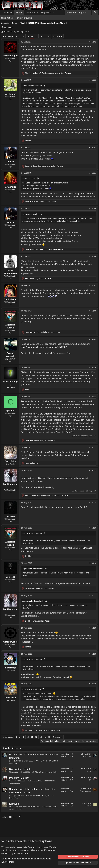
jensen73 (88, 806)
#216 (94, 563)
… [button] (20, 36)
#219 (94, 654)
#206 (94, 256)
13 (41, 36)
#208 (94, 311)
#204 (94, 173)
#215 (94, 528)
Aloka (89, 771)
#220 (94, 684)
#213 (94, 470)
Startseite (8, 13)
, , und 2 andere (41, 201)
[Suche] (95, 13)
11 (32, 36)
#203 (94, 148)
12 (36, 36)
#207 (94, 286)
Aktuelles (31, 13)
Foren (19, 13)
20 (49, 36)
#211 (94, 397)
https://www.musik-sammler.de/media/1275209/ (44, 347)
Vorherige (9, 36)
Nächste (57, 36)
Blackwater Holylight (20, 769)
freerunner (8, 32)
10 (28, 36)
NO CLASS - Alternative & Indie (44, 772)
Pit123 (12, 807)
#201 (94, 42)
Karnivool (14, 804)
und (32, 463)
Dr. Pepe (13, 796)
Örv (11, 781)
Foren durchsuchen (24, 18)
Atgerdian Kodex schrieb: (33, 568)
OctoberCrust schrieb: (32, 689)
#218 (94, 628)
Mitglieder (46, 13)
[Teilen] (90, 42)
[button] (37, 13)
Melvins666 (14, 772)
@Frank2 (25, 423)
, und (40, 440)
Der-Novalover (15, 761)
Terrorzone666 (86, 791)
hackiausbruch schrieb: (32, 533)
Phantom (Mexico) (19, 778)
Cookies (32, 847)
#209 (94, 339)
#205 (94, 209)
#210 (94, 368)
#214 (94, 503)
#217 (94, 596)
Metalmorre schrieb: (31, 214)
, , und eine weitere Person (48, 73)
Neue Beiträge (7, 18)
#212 (94, 447)
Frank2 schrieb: (29, 178)
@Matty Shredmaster (46, 414)
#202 (94, 80)
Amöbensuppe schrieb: (32, 86)
